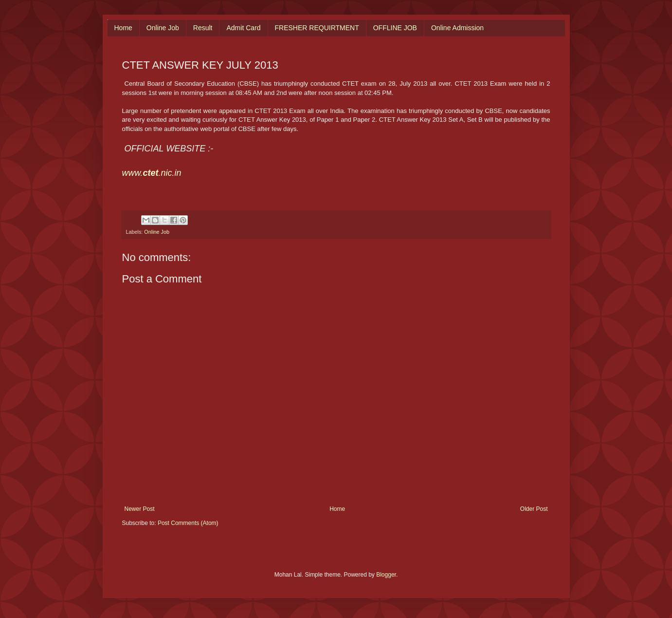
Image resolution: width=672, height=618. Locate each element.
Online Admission (457, 28)
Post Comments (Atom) (188, 523)
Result (203, 28)
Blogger (386, 575)
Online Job (163, 28)
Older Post (534, 509)
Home (123, 28)
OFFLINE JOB (395, 28)
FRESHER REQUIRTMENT (317, 28)
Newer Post (140, 509)
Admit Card (243, 28)
